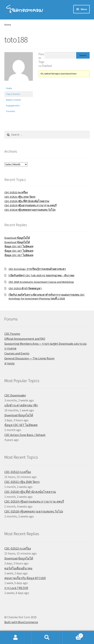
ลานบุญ (9, 363)
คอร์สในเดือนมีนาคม (18, 568)
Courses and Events (17, 353)
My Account (16, 638)
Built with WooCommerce (21, 622)
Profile (9, 88)
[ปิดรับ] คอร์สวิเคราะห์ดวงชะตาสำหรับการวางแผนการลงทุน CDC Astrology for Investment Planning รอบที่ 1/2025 (47, 297)
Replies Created (13, 100)
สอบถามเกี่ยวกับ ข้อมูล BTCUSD (25, 578)
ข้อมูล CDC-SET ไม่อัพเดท (19, 246)
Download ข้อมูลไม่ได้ (17, 238)
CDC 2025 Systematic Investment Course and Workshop (41, 282)
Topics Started (13, 94)
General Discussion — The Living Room (29, 358)
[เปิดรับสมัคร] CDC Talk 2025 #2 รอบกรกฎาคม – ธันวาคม (41, 275)
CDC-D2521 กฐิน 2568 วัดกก (20, 197)
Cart (73, 635)
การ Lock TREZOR (16, 588)
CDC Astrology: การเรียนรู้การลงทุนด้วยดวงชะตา (37, 269)
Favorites (11, 111)
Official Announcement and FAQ (25, 339)
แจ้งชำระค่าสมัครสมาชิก (21, 405)
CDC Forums (12, 334)
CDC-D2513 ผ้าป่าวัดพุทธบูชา (25, 288)
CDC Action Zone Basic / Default (25, 435)
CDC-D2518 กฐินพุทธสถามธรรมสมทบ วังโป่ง (30, 210)
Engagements (13, 105)
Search (47, 638)
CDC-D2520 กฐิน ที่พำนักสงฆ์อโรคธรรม (27, 201)
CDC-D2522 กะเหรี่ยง (16, 192)
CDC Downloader (15, 395)
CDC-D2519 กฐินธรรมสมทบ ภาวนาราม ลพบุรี (30, 205)
